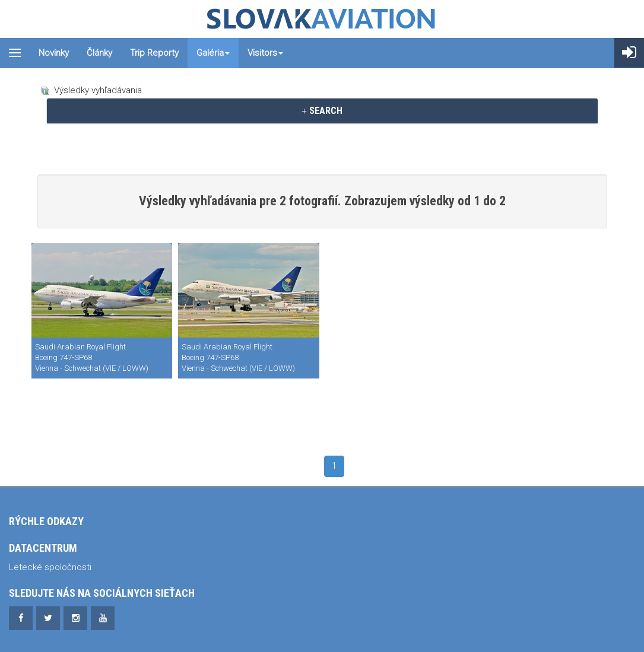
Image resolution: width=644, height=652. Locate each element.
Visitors (265, 53)
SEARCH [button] (322, 111)
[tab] (322, 111)
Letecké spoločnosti (50, 567)
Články (99, 53)
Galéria (213, 53)
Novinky (54, 53)
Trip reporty (154, 53)
